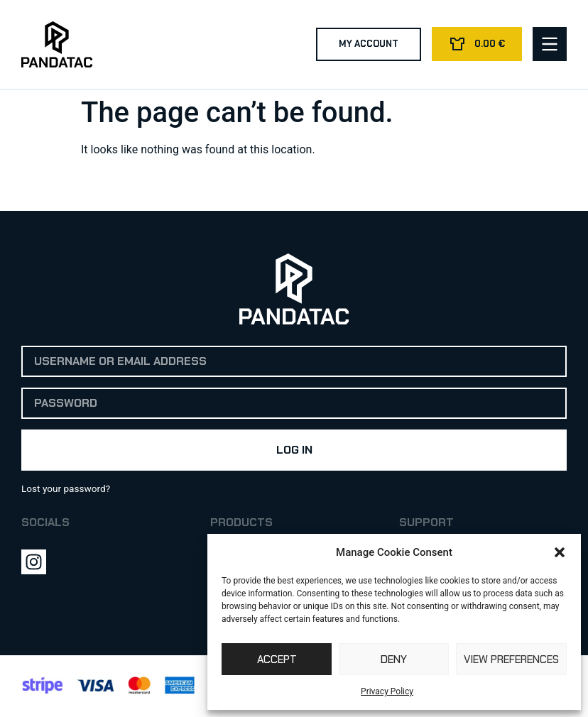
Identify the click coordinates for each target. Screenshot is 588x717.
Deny (394, 659)
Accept (277, 659)
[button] (560, 552)
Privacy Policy (387, 691)
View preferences (511, 659)
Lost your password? (66, 488)
